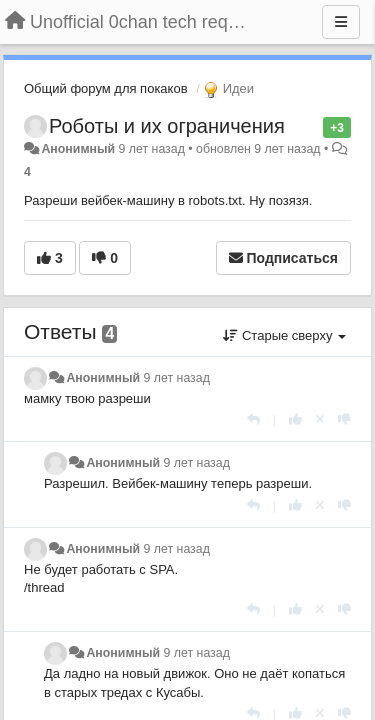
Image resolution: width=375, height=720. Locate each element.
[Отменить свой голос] (320, 419)
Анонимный (78, 149)
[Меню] (341, 22)
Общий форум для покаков (106, 88)
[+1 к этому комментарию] (295, 419)
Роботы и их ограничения (167, 126)
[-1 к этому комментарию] (344, 419)
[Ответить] (253, 419)
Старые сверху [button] (284, 335)
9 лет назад (177, 378)
